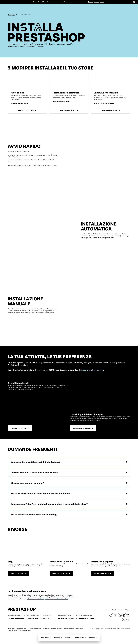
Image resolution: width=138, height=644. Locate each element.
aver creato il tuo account (93, 370)
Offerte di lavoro (32, 615)
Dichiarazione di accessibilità (73, 629)
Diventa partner (66, 615)
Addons (58, 638)
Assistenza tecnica (17, 619)
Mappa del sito (21, 629)
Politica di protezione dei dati (52, 629)
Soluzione (46, 638)
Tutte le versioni (88, 619)
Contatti (47, 615)
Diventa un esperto (85, 615)
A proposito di (15, 615)
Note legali (11, 629)
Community (81, 638)
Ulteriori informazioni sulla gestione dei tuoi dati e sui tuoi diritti (48, 599)
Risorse (93, 638)
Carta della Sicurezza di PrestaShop (19, 631)
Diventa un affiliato (68, 619)
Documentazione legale (39, 619)
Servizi (69, 638)
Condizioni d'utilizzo (34, 629)
